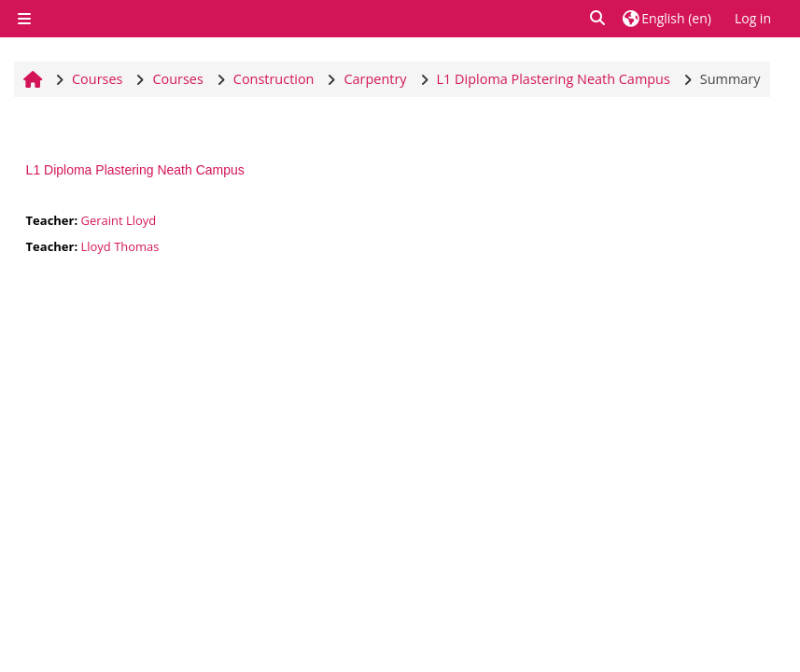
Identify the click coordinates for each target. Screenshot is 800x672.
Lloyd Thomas (119, 246)
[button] (598, 18)
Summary (730, 79)
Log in (753, 18)
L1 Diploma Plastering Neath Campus (135, 170)
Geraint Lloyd (118, 220)
